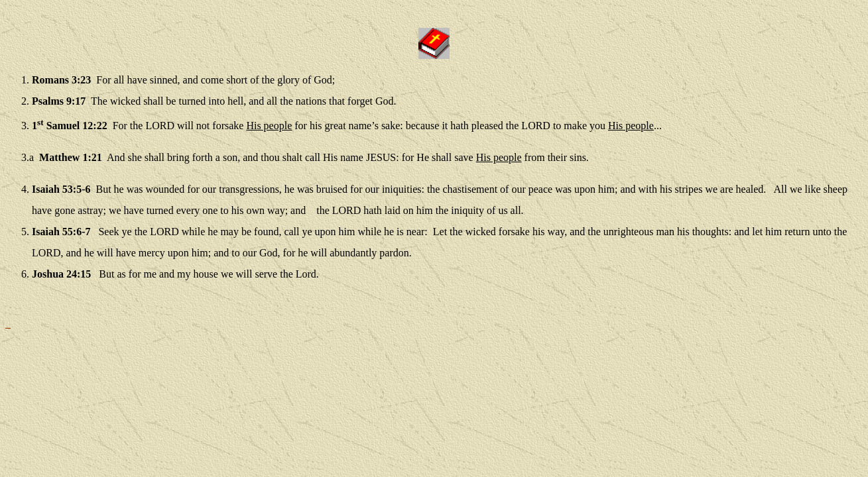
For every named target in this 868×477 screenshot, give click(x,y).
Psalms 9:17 (59, 101)
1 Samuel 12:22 (70, 126)
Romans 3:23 (61, 80)
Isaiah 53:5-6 (61, 189)
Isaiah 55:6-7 (61, 232)
